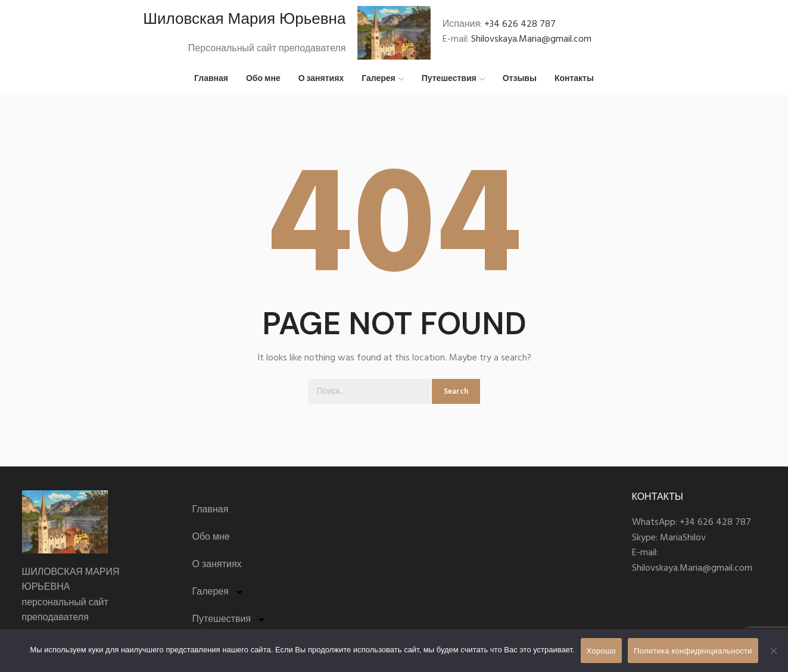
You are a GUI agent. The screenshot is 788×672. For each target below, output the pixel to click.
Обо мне (211, 538)
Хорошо (601, 651)
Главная (211, 511)
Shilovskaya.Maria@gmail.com (531, 40)
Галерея (218, 593)
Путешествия (230, 620)
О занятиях (217, 565)
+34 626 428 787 (520, 24)
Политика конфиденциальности (693, 651)
